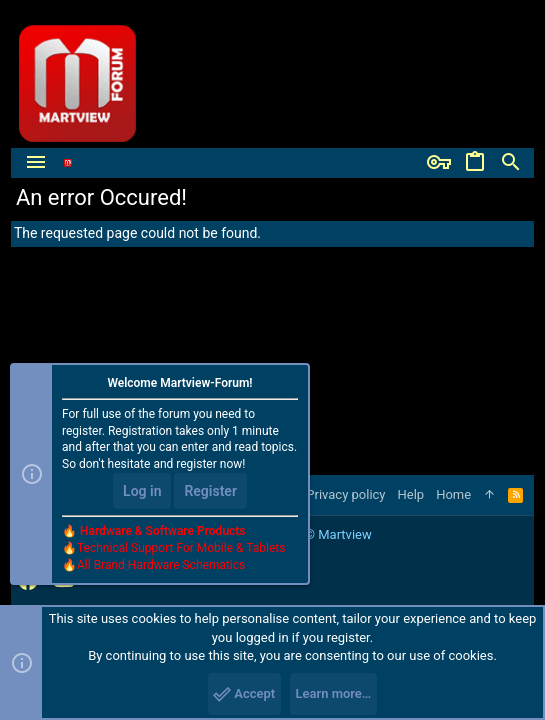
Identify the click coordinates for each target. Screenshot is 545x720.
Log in (142, 491)
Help (411, 494)
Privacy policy (345, 494)
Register (210, 491)
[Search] (511, 163)
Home (453, 494)
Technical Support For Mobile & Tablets (181, 548)
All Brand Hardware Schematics (161, 565)
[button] (36, 163)
